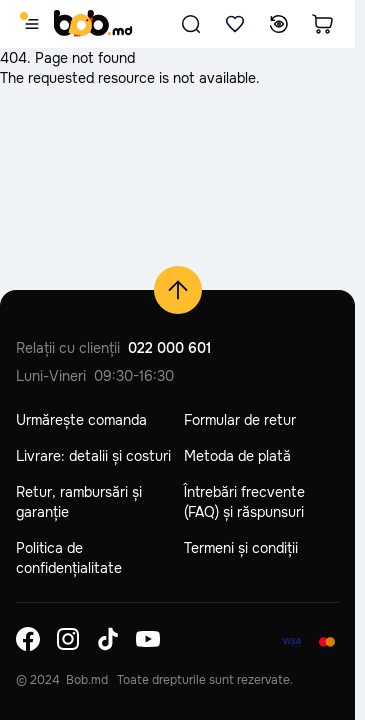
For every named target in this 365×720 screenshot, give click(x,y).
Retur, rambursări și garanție (79, 502)
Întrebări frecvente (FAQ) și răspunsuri (244, 502)
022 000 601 (169, 348)
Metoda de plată (237, 456)
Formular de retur (240, 420)
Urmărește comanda (81, 420)
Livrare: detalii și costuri (93, 456)
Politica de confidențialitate (69, 558)
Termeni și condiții (241, 548)
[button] (191, 24)
